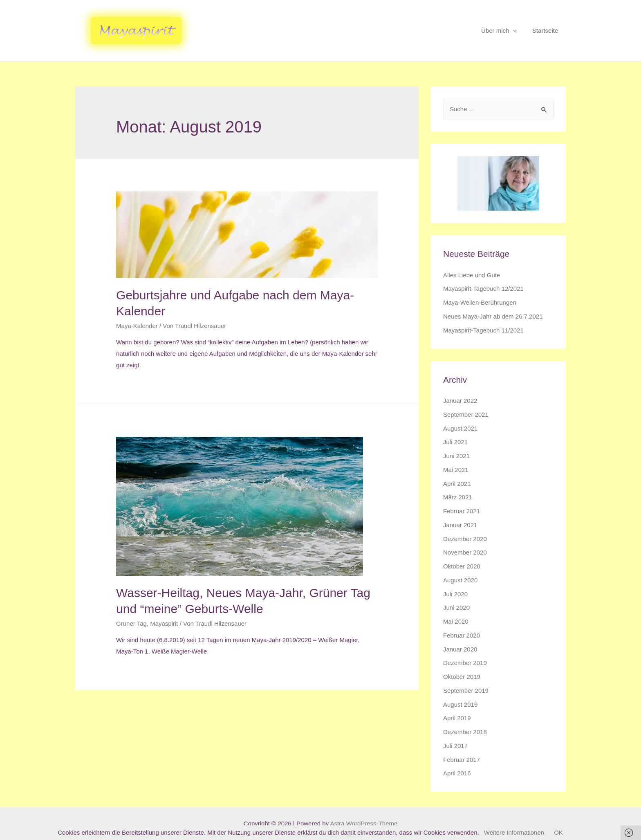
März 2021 (458, 497)
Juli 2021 (455, 442)
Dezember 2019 (465, 663)
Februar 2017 (462, 760)
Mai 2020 (456, 621)
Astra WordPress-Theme (364, 823)
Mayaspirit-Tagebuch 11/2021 (483, 330)
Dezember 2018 (465, 732)
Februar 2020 (462, 635)
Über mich (503, 31)
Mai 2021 (456, 470)
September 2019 (466, 691)
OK (558, 832)
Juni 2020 (456, 608)
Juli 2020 (455, 594)
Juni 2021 (456, 456)
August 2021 (460, 428)
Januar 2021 (460, 525)
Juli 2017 (455, 746)
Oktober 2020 (462, 566)
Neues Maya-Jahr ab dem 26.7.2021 (493, 316)
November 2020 (465, 552)
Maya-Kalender (137, 326)
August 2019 (460, 704)
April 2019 (457, 718)
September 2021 (466, 414)
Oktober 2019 (462, 677)
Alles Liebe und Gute (472, 275)
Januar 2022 (460, 401)
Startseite (547, 30)
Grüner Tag (131, 623)
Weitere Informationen (514, 832)
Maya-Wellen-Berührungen (480, 302)
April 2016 (457, 773)
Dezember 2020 (465, 539)
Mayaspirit (164, 623)
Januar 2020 (460, 649)
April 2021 (457, 484)
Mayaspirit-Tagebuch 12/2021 (483, 289)
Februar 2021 (462, 511)
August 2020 (460, 580)
